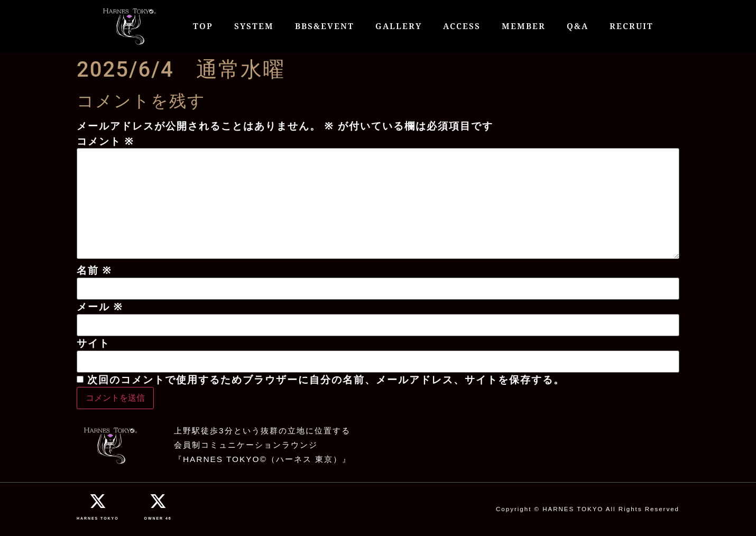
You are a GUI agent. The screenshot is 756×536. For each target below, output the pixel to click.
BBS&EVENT (325, 26)
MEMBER (524, 26)
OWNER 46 (158, 518)
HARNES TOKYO (98, 518)
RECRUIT (631, 26)
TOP (203, 26)
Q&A (578, 26)
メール (100, 307)
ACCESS (462, 26)
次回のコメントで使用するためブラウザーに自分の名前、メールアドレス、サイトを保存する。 (326, 380)
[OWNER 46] (158, 501)
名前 (94, 270)
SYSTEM (254, 26)
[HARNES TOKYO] (98, 501)
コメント (105, 141)
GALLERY (399, 26)
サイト (93, 343)
